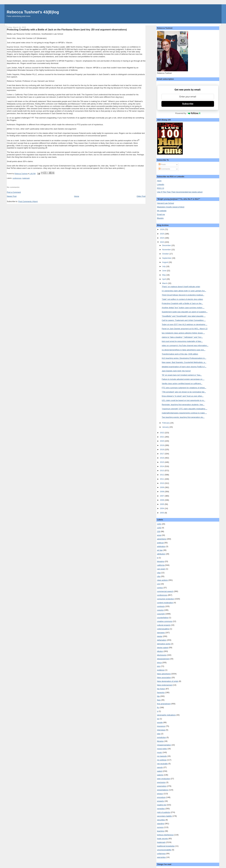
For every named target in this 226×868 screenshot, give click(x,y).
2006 (162, 500)
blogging (161, 561)
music (160, 752)
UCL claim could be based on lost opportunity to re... (183, 400)
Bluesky (160, 218)
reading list (162, 805)
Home (77, 196)
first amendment (164, 704)
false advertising (164, 674)
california (161, 565)
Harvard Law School (166, 203)
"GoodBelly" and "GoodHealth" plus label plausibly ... (184, 316)
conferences (17, 178)
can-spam (161, 569)
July (164, 266)
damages (161, 633)
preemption (162, 786)
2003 (162, 513)
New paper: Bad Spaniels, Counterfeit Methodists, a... (184, 362)
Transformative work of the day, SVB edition (180, 354)
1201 (159, 524)
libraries (160, 741)
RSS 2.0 (161, 188)
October (166, 254)
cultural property (164, 625)
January (166, 427)
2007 (162, 496)
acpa (159, 535)
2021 (162, 437)
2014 (162, 466)
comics (160, 588)
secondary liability (165, 816)
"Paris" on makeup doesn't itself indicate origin (181, 287)
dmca (159, 663)
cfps (159, 576)
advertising (162, 539)
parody (160, 767)
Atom (159, 181)
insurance (161, 726)
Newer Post (12, 196)
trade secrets (163, 839)
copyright (161, 614)
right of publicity (164, 812)
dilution (160, 651)
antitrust (160, 543)
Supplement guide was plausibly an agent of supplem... (185, 312)
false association (164, 678)
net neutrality (162, 764)
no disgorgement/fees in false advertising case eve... (184, 350)
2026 (162, 229)
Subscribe (188, 104)
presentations (163, 790)
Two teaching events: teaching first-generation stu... (183, 417)
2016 (162, 458)
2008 (162, 492)
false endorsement (165, 685)
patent (160, 771)
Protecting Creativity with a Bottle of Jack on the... (182, 303)
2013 (162, 471)
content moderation (165, 603)
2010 (162, 483)
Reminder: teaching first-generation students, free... (183, 405)
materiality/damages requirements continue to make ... (184, 413)
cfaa (159, 573)
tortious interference (165, 835)
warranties (161, 857)
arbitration (161, 546)
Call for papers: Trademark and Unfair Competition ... (184, 320)
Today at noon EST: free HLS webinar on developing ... (184, 324)
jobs (159, 734)
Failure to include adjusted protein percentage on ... (183, 379)
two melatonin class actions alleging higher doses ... (183, 333)
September (167, 258)
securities (161, 820)
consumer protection (166, 599)
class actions (162, 580)
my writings (162, 760)
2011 (162, 479)
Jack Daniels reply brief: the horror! (176, 371)
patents (160, 775)
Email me (161, 214)
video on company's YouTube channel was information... (185, 345)
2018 (162, 449)
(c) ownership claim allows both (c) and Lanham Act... (184, 291)
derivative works (164, 644)
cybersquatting (163, 629)
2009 (162, 487)
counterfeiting (163, 618)
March (165, 283)
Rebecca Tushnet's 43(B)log (33, 12)
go (158, 719)
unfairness (161, 854)
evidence (161, 670)
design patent (163, 648)
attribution (161, 554)
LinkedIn (161, 184)
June (164, 271)
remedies (161, 809)
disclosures (162, 655)
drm (159, 666)
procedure (161, 797)
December (167, 245)
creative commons (165, 621)
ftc (158, 707)
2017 (162, 454)
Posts (162, 164)
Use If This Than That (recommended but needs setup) (180, 192)
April (164, 279)
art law (160, 550)
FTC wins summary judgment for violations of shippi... (184, 388)
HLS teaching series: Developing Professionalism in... (184, 358)
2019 (162, 445)
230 (159, 531)
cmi (159, 584)
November (167, 250)
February (166, 423)
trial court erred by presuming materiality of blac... (182, 341)
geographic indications (166, 715)
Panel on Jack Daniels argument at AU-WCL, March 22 (185, 329)
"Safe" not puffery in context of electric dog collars (182, 299)
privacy (160, 794)
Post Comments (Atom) (28, 201)
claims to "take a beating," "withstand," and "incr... (182, 337)
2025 (162, 234)
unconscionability (164, 850)
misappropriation (164, 745)
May (164, 275)
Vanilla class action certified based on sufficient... (182, 384)
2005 (162, 504)
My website (162, 211)
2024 (162, 238)
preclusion (161, 782)
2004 (162, 508)
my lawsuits (162, 756)
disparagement (163, 659)
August (165, 262)
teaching (161, 831)
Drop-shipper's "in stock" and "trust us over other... (183, 396)
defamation (162, 640)
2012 (162, 475)
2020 (162, 441)
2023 (162, 242)
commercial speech (165, 591)
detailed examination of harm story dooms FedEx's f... (184, 367)
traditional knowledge (166, 846)
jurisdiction (162, 737)
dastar (160, 636)
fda (158, 696)
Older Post (141, 196)
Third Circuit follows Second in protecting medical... (183, 295)
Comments (164, 169)
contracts (161, 606)
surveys (160, 827)
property (161, 801)
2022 (162, 433)
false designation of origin (168, 681)
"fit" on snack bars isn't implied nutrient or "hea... (182, 375)
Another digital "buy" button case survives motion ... (183, 308)
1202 (159, 528)
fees (159, 700)
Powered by (188, 113)
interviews (161, 730)
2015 (162, 462)
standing (161, 824)
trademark (26, 178)
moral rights (162, 749)
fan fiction (161, 689)
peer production (164, 779)
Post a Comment (14, 192)
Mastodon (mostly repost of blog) (171, 207)
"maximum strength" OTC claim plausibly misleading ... (184, 409)
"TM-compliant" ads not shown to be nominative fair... (184, 392)
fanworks (161, 692)
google (160, 722)
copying (160, 610)
